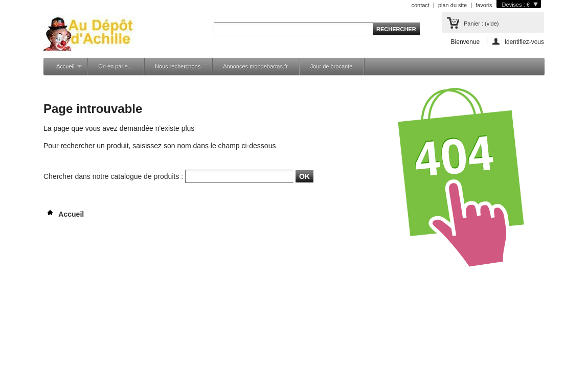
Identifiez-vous (524, 42)
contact (420, 5)
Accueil (64, 69)
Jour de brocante (332, 66)
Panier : (481, 24)
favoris (484, 5)
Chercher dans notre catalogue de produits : (113, 176)
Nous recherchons (178, 66)
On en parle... (115, 66)
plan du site (453, 5)
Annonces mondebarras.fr (255, 66)
